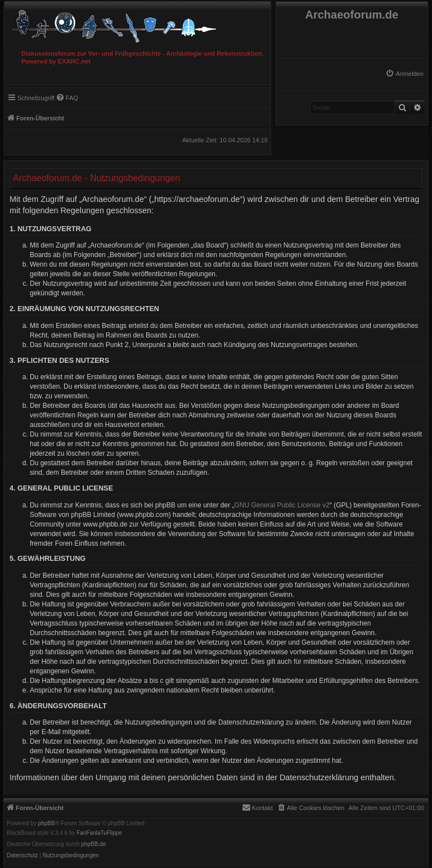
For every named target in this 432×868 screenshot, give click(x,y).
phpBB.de (93, 844)
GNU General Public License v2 (282, 505)
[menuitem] (404, 74)
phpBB (47, 824)
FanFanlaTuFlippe (99, 833)
